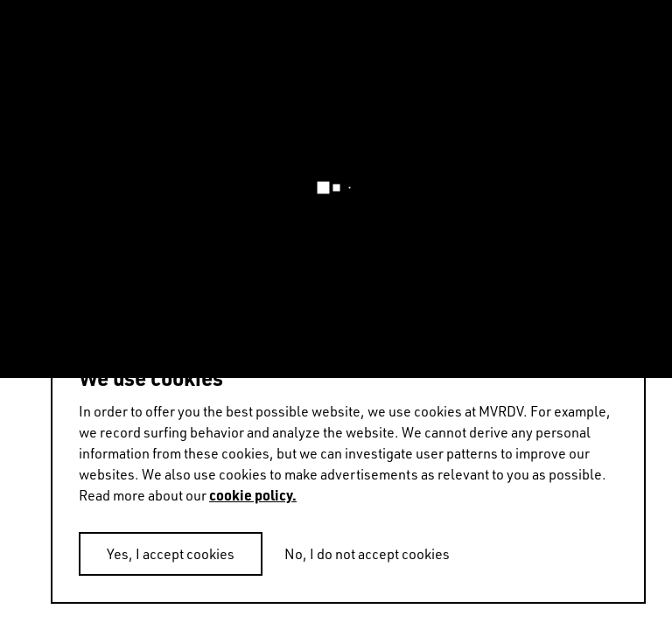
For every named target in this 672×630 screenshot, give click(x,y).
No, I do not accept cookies (367, 554)
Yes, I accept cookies (171, 554)
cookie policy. (253, 495)
